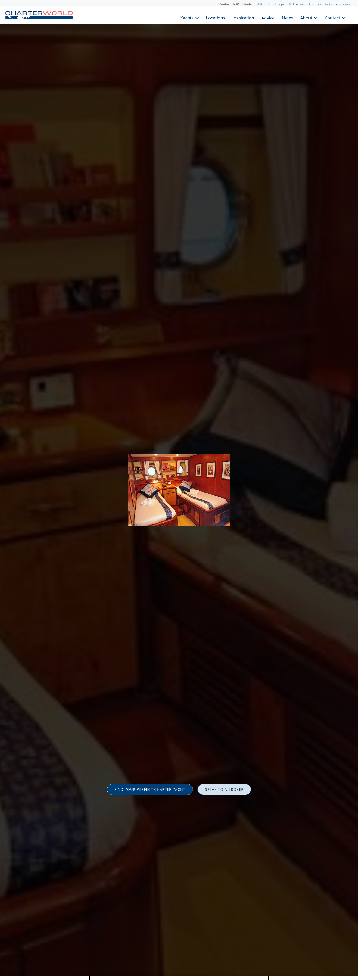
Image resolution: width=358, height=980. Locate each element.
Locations (216, 17)
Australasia (343, 4)
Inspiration (243, 17)
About (306, 17)
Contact (332, 17)
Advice (268, 17)
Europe (280, 4)
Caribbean (325, 4)
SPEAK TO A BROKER (224, 789)
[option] (179, 490)
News (287, 17)
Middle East (296, 4)
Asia (311, 4)
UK (269, 4)
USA (260, 4)
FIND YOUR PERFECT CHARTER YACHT (150, 789)
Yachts (187, 17)
